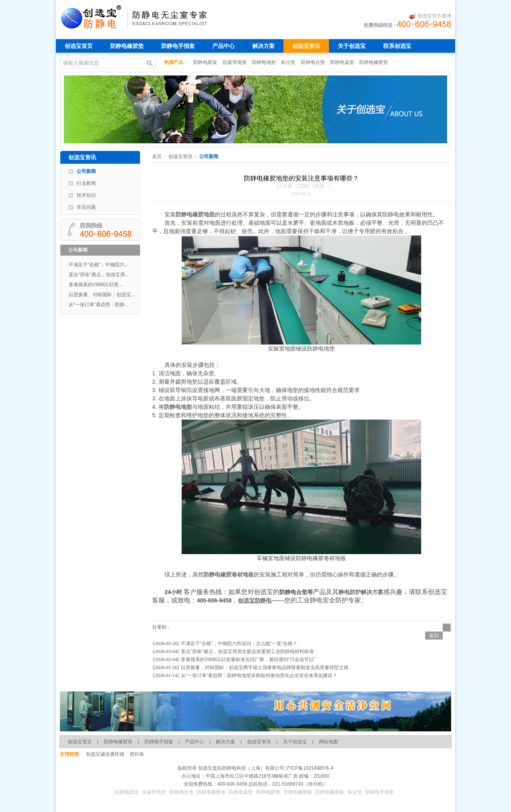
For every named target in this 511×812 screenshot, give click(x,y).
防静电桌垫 (343, 62)
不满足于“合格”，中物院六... (99, 265)
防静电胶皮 (206, 62)
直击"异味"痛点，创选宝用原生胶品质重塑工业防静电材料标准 (247, 652)
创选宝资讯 (306, 46)
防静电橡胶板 (330, 792)
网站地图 (329, 742)
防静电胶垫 (268, 792)
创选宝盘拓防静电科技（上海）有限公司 (241, 768)
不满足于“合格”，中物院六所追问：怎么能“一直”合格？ (239, 644)
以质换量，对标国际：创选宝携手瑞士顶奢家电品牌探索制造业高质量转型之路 (265, 667)
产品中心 (224, 46)
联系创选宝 (397, 46)
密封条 (137, 754)
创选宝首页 (79, 46)
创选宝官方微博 (430, 16)
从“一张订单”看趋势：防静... (99, 305)
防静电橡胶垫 (127, 46)
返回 (434, 636)
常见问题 (86, 207)
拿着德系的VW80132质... (96, 285)
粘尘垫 (289, 62)
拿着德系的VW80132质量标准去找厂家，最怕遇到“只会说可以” (248, 660)
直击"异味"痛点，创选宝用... (99, 275)
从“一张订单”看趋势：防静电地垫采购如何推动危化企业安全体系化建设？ (259, 675)
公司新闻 (86, 171)
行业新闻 (86, 183)
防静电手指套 (178, 46)
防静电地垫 (264, 62)
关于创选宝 (352, 46)
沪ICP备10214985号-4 (309, 768)
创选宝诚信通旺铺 (105, 754)
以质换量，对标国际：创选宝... (102, 295)
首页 (157, 156)
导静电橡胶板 (298, 792)
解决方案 (263, 46)
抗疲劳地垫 (235, 62)
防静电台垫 (314, 62)
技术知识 (86, 195)
